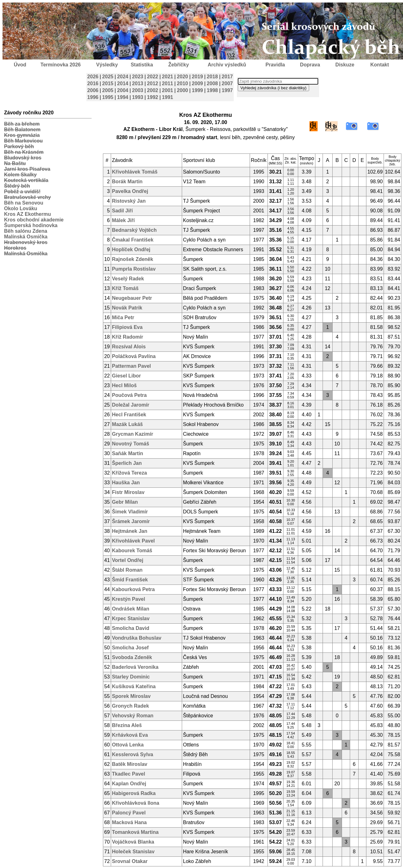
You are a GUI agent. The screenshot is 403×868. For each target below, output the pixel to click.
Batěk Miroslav (130, 764)
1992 (153, 97)
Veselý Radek (128, 279)
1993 (138, 97)
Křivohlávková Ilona (136, 803)
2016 (93, 83)
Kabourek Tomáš (132, 551)
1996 (93, 97)
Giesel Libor (126, 376)
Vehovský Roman (133, 716)
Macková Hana (129, 822)
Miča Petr (123, 317)
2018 (212, 77)
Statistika (142, 65)
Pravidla (275, 65)
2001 (168, 90)
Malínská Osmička (26, 237)
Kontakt (380, 65)
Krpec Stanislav (131, 619)
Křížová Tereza (130, 473)
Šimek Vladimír (130, 512)
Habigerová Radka (134, 793)
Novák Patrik (127, 308)
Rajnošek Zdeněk (133, 259)
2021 (168, 77)
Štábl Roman (127, 570)
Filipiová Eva (127, 327)
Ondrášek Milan (131, 609)
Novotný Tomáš (131, 444)
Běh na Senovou (24, 203)
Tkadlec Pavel (129, 774)
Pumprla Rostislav (134, 269)
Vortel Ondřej (128, 560)
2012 (153, 83)
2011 (168, 83)
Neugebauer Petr (132, 298)
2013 (138, 83)
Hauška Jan (126, 483)
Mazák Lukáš (128, 424)
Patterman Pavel (132, 366)
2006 (93, 90)
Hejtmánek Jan (130, 531)
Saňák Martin (128, 453)
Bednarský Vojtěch (134, 230)
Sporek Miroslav (131, 696)
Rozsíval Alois (129, 347)
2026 (93, 77)
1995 (108, 97)
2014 (123, 83)
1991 (168, 97)
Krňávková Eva (130, 735)
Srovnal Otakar (130, 861)
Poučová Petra (129, 395)
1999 (197, 90)
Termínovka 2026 (61, 65)
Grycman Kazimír (133, 434)
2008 (212, 83)
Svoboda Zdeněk (132, 657)
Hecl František (129, 415)
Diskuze (345, 65)
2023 (138, 77)
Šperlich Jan (127, 463)
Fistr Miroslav (128, 492)
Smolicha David (131, 628)
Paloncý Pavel (129, 813)
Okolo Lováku (21, 208)
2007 (227, 83)
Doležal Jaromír (131, 405)
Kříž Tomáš (125, 288)
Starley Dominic (131, 677)
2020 (182, 77)
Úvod (20, 65)
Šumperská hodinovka (31, 225)
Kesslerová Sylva (133, 754)
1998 (212, 90)
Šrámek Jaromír (131, 521)
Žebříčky (179, 65)
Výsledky (107, 65)
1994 (123, 97)
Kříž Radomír (128, 337)
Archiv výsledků (227, 65)
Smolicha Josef (130, 648)
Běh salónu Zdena (26, 231)
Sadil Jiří (122, 211)
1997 (227, 90)
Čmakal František (133, 240)
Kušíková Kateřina (134, 686)
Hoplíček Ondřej (131, 249)
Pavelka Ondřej (130, 191)
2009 (197, 83)
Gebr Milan (125, 502)
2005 (108, 90)
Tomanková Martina (135, 832)
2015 (108, 83)
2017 (227, 77)
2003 (138, 90)
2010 (182, 83)
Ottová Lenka (128, 745)
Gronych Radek (130, 706)
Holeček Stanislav (133, 852)
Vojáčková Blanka (133, 842)
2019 (197, 77)
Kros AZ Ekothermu (28, 214)
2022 (153, 77)
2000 (182, 90)
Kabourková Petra (133, 589)
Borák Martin (127, 182)
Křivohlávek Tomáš (135, 172)
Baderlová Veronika (135, 667)
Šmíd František (130, 580)
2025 (108, 77)
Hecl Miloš (124, 385)
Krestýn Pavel (129, 599)
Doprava (310, 65)
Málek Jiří (123, 220)
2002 (153, 90)
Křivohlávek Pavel (133, 541)
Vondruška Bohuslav (137, 638)
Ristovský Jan (129, 201)
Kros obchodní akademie (34, 220)
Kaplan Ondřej (129, 784)
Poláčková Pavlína (134, 356)
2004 (123, 90)
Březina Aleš (127, 725)
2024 (123, 77)
